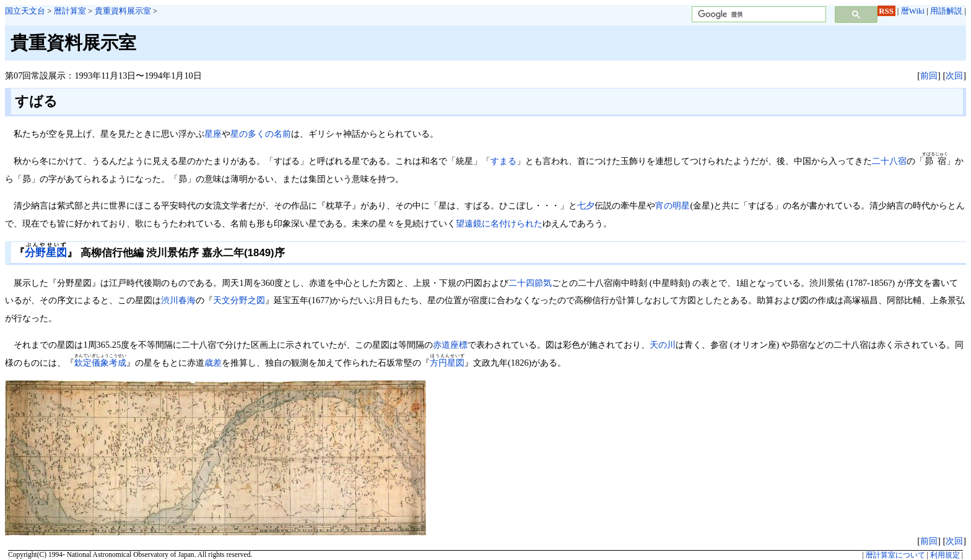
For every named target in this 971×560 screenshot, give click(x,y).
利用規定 (945, 555)
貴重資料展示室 (123, 11)
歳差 (213, 363)
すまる (503, 161)
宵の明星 (673, 205)
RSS (886, 11)
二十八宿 (889, 161)
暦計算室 (70, 11)
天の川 (663, 345)
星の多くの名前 (261, 134)
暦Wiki (913, 11)
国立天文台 (25, 11)
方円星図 (447, 363)
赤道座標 (450, 345)
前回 (929, 75)
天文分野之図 (239, 300)
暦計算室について (895, 555)
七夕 (586, 205)
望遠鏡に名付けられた (499, 223)
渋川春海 (178, 300)
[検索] (758, 15)
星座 (213, 134)
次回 (954, 75)
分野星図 (46, 253)
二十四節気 (530, 283)
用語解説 (946, 11)
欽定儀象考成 (100, 363)
